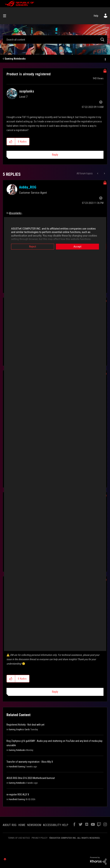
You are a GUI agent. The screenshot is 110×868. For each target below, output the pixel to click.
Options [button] (105, 59)
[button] (11, 142)
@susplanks (15, 213)
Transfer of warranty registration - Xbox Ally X (30, 762)
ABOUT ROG (10, 825)
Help (96, 16)
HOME (22, 825)
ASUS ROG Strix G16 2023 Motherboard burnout (31, 778)
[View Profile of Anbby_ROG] (28, 187)
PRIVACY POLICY (40, 838)
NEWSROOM (34, 825)
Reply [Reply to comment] (55, 692)
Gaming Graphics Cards (19, 730)
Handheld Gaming (17, 767)
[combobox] (55, 39)
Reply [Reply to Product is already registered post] (55, 155)
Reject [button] (31, 247)
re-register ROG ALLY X (18, 795)
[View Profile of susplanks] (27, 91)
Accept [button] (79, 247)
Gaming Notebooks (15, 59)
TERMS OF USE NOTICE (19, 838)
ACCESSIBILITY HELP (56, 825)
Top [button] (5, 859)
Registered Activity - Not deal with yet (25, 725)
